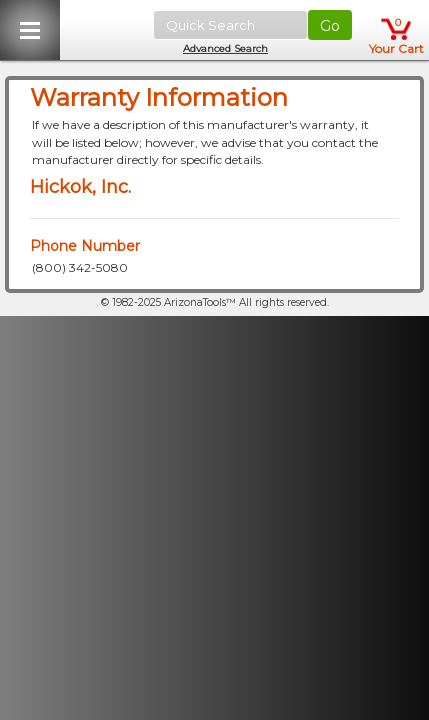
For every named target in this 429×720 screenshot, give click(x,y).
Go (330, 26)
